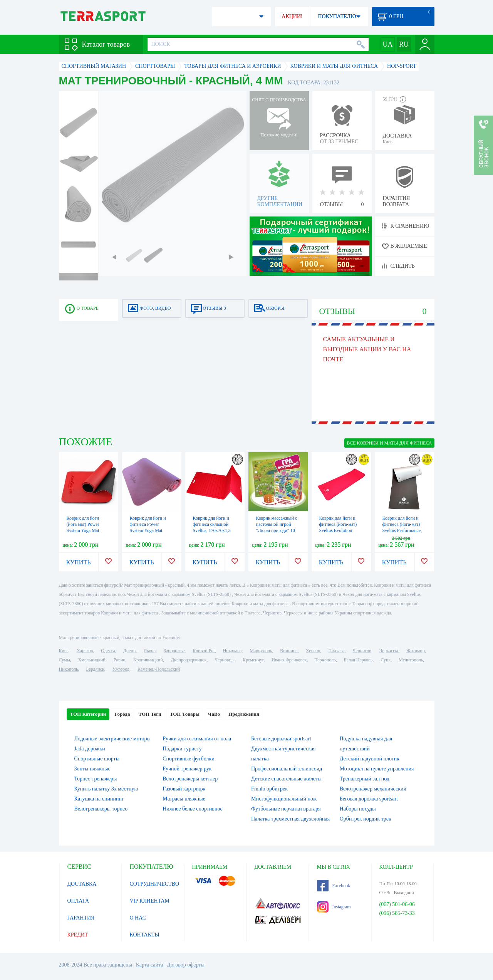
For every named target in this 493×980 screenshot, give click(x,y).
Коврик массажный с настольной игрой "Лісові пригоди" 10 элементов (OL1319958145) (277, 530)
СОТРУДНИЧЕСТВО (155, 884)
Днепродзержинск (189, 660)
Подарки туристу (182, 749)
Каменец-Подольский (159, 669)
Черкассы (389, 651)
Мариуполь (261, 651)
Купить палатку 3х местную (106, 789)
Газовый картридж (184, 789)
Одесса (108, 651)
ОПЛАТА (78, 901)
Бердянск (95, 669)
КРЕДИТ (78, 935)
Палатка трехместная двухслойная (290, 819)
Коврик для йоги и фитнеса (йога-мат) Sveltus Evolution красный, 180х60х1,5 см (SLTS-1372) (340, 530)
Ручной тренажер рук (187, 769)
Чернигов (362, 651)
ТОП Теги (150, 714)
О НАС (138, 918)
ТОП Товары (185, 714)
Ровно (119, 660)
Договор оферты (186, 965)
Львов (150, 651)
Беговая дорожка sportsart (369, 799)
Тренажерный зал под (365, 779)
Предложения (244, 714)
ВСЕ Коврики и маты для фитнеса (389, 443)
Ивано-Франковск (289, 660)
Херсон (313, 651)
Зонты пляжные (92, 769)
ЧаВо (214, 714)
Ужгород (121, 669)
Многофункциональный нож (284, 799)
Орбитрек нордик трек (366, 819)
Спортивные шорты (97, 759)
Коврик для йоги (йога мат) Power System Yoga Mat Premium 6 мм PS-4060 (84, 530)
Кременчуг (253, 660)
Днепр (129, 651)
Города (122, 714)
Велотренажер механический (373, 789)
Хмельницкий (92, 660)
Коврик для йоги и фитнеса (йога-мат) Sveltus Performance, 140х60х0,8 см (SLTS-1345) (404, 530)
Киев (64, 651)
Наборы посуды (358, 809)
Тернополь (325, 660)
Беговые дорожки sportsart (281, 739)
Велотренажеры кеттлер (190, 779)
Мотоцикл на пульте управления (377, 769)
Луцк (386, 660)
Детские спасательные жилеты (286, 779)
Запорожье (174, 651)
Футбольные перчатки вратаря (286, 809)
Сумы (65, 660)
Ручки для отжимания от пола (197, 739)
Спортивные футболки (189, 759)
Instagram (334, 907)
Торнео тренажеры (96, 779)
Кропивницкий (148, 660)
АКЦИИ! (292, 16)
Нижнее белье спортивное (193, 809)
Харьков (85, 651)
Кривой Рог (204, 651)
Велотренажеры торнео (101, 809)
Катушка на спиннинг (99, 799)
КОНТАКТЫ (145, 935)
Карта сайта (150, 965)
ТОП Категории (88, 714)
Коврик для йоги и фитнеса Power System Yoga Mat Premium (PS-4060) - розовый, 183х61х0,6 (150, 530)
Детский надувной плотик (370, 759)
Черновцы (225, 660)
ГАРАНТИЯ (81, 918)
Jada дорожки (90, 749)
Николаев (232, 651)
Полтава (337, 651)
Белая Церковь (358, 660)
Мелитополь (411, 660)
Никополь (69, 669)
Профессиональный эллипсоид (287, 769)
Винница (289, 651)
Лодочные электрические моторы (112, 739)
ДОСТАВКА (82, 884)
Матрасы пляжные (184, 799)
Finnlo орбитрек (269, 789)
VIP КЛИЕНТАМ (150, 901)
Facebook (334, 886)
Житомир (416, 651)
